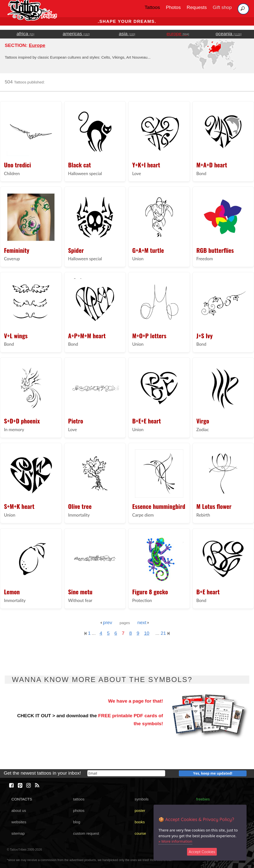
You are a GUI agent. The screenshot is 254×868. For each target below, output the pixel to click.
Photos (173, 7)
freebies (203, 799)
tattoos (79, 799)
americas (76, 34)
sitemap (18, 833)
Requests (197, 7)
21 (165, 633)
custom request (86, 833)
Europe (37, 45)
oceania (229, 34)
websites (19, 822)
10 (147, 633)
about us (19, 811)
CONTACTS (22, 799)
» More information (175, 841)
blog (77, 822)
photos (79, 811)
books (140, 822)
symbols (142, 799)
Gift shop (222, 7)
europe (178, 34)
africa (25, 34)
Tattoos (152, 7)
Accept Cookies (202, 852)
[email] (126, 773)
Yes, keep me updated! (213, 773)
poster (140, 811)
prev (106, 623)
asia (127, 34)
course (140, 833)
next (143, 623)
